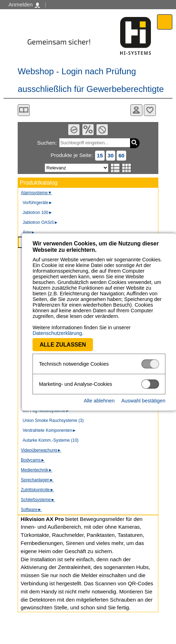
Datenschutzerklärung (135, 327)
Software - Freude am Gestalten (136, 36)
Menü (165, 22)
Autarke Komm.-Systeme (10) (51, 440)
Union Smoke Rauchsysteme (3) (53, 420)
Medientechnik (37, 470)
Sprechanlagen (37, 480)
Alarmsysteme (36, 193)
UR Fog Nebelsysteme (46, 411)
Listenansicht (115, 168)
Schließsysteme (38, 500)
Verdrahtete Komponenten (49, 430)
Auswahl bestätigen (143, 395)
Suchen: (47, 143)
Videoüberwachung (41, 450)
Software (31, 510)
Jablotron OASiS (40, 222)
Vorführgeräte (38, 203)
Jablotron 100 (38, 213)
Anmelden (24, 5)
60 (121, 155)
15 (100, 155)
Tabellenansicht (127, 168)
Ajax (29, 232)
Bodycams (33, 460)
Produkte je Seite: (72, 155)
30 (111, 155)
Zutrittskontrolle (37, 490)
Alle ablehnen (99, 395)
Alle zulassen (41, 339)
